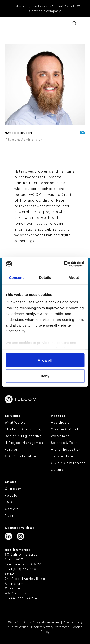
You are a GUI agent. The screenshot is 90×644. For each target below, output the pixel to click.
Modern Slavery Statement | (51, 627)
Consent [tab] (16, 277)
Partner (11, 450)
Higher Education (66, 450)
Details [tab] (45, 277)
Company (13, 489)
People (11, 495)
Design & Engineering (23, 436)
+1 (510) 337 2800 (24, 569)
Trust (9, 516)
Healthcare (60, 423)
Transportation (64, 456)
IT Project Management (25, 443)
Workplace (60, 436)
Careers (12, 509)
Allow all (45, 360)
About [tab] (74, 277)
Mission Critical (64, 429)
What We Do (15, 423)
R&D (8, 502)
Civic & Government (68, 463)
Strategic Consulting (23, 429)
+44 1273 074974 (23, 598)
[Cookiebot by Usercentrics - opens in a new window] (64, 264)
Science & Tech (64, 443)
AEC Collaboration (21, 456)
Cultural (58, 470)
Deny (45, 376)
